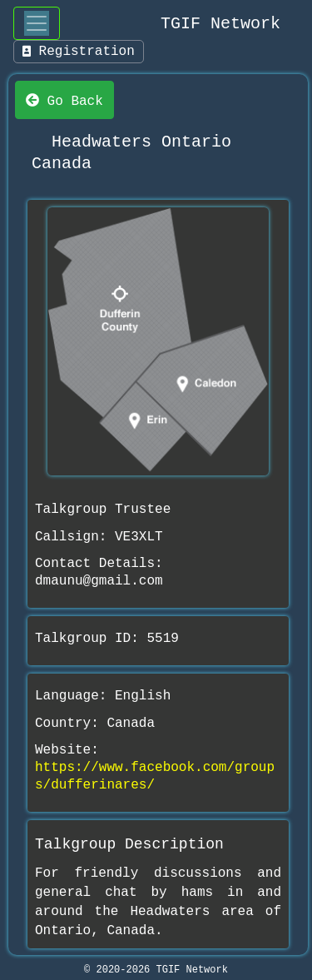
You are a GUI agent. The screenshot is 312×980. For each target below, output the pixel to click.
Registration (79, 52)
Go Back (64, 100)
